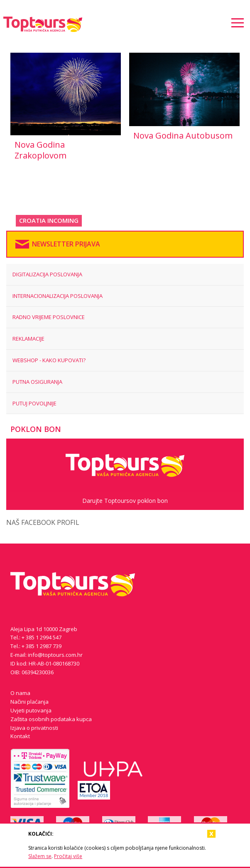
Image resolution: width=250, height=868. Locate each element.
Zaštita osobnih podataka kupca (51, 719)
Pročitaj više (68, 856)
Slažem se (40, 856)
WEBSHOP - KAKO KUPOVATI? (49, 360)
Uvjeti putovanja (31, 710)
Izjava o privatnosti (34, 728)
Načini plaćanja (29, 702)
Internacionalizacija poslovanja (58, 296)
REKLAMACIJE (28, 339)
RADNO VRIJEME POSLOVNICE (49, 317)
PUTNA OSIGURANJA (37, 382)
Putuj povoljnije (34, 403)
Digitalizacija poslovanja (47, 274)
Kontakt (20, 736)
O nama (20, 693)
